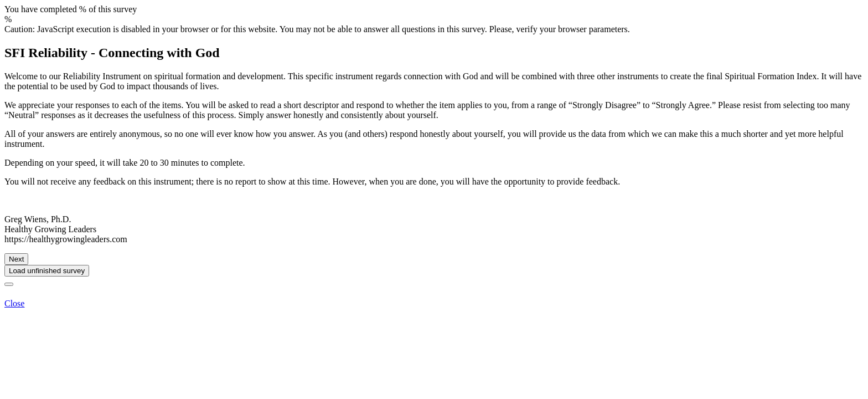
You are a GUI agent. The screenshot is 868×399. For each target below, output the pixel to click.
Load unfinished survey (47, 271)
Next (16, 259)
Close (14, 303)
